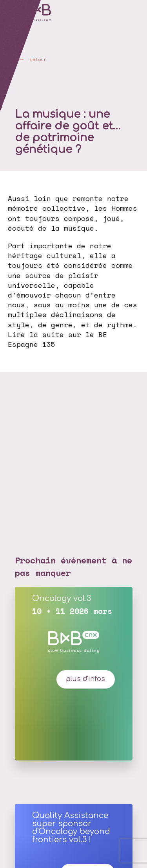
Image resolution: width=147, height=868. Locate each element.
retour (38, 59)
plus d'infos (85, 679)
